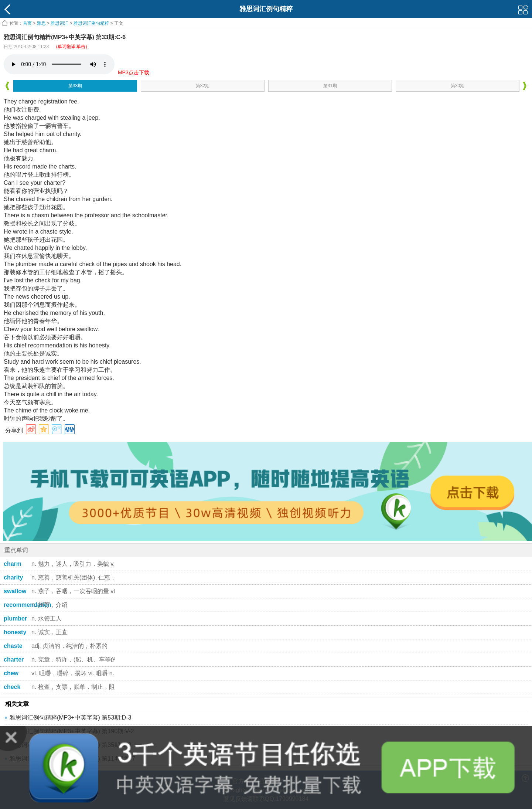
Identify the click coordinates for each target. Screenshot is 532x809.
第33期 (75, 86)
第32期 (203, 86)
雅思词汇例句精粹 (91, 23)
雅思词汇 (59, 23)
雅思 (41, 23)
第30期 (458, 86)
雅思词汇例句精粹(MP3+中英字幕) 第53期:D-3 (70, 718)
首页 (27, 23)
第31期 (330, 86)
